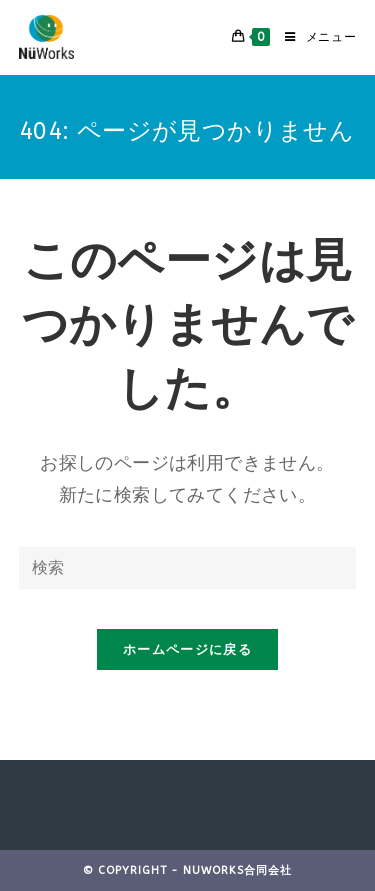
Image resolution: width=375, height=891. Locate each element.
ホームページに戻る (187, 649)
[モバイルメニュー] (313, 37)
